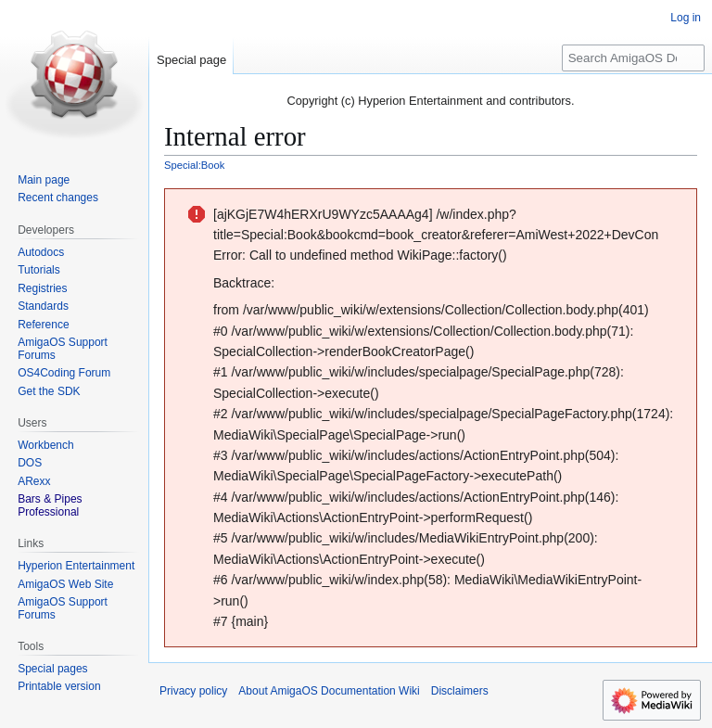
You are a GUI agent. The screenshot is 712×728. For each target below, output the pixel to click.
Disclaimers (460, 691)
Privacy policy (193, 691)
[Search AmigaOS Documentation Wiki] (633, 58)
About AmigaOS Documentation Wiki (329, 691)
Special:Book (194, 165)
